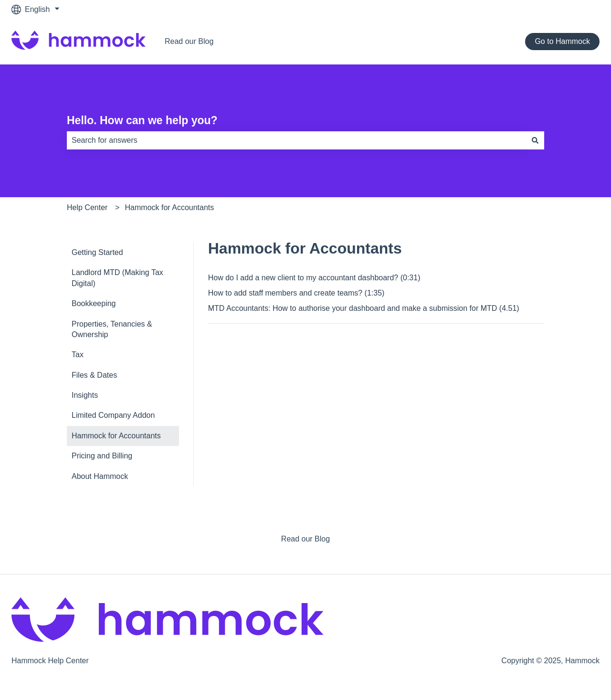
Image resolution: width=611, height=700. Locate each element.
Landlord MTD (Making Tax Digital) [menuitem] (117, 278)
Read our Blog (189, 41)
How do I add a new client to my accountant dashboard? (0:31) (314, 278)
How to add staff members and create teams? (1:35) (296, 293)
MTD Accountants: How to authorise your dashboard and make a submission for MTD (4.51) (364, 308)
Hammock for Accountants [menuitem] (116, 436)
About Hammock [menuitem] (100, 476)
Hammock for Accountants (170, 207)
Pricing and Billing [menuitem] (102, 456)
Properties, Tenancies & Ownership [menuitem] (112, 329)
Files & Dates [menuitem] (94, 375)
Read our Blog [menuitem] (305, 539)
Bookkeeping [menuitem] (94, 303)
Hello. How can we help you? (142, 120)
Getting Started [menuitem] (97, 252)
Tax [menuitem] (78, 355)
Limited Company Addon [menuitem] (113, 415)
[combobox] (296, 140)
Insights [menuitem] (85, 395)
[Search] (535, 140)
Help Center (87, 207)
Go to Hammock (562, 41)
